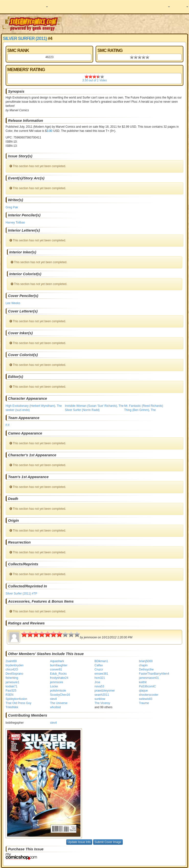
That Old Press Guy (18, 703)
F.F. (8, 425)
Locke (54, 686)
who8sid (56, 707)
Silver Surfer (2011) (25, 38)
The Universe (59, 703)
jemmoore (57, 682)
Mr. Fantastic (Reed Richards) (144, 406)
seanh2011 (102, 695)
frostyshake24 (59, 678)
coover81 (56, 670)
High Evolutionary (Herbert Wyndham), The (34, 406)
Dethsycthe (146, 670)
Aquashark (57, 661)
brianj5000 (146, 661)
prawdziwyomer (105, 691)
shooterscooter (149, 695)
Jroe (97, 682)
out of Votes (94, 80)
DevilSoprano (14, 674)
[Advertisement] (126, 23)
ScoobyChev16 (60, 695)
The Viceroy (102, 703)
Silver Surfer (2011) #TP (21, 594)
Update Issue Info (79, 842)
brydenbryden (15, 665)
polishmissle (58, 691)
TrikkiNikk (12, 707)
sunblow (100, 699)
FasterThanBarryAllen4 (154, 674)
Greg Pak (12, 207)
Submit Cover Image (108, 842)
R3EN (10, 695)
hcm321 (100, 678)
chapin (143, 665)
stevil (53, 699)
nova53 (99, 686)
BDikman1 (101, 661)
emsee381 (101, 674)
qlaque (143, 691)
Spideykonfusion (16, 699)
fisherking (12, 678)
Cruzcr (99, 670)
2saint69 (11, 661)
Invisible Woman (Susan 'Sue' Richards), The (94, 406)
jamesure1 (12, 682)
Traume (144, 703)
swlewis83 (146, 699)
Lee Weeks (13, 303)
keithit (143, 682)
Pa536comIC (147, 686)
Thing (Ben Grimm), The (140, 410)
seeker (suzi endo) (18, 410)
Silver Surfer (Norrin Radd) (82, 410)
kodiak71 (11, 686)
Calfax (99, 665)
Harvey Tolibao (15, 223)
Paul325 (11, 691)
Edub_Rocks (58, 674)
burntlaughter (59, 665)
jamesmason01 (149, 678)
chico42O (12, 670)
